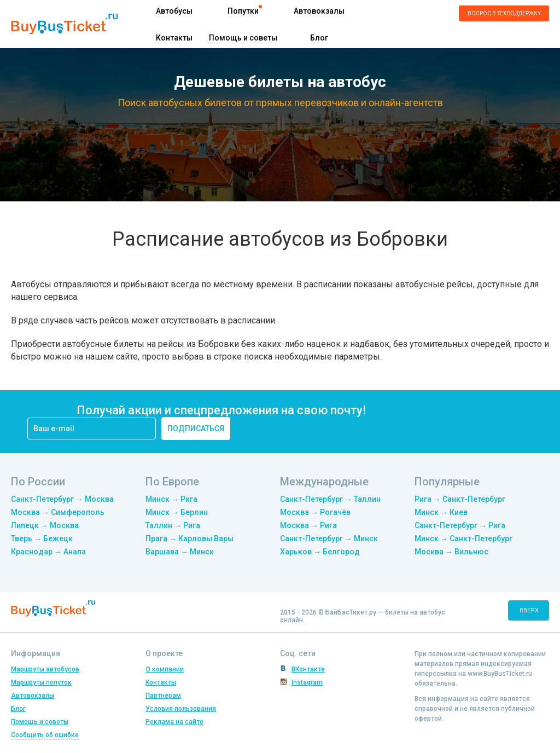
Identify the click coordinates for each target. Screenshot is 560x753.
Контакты (174, 38)
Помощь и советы (243, 38)
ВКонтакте (308, 669)
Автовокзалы (319, 11)
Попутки (243, 11)
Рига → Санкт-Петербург (460, 499)
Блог (319, 38)
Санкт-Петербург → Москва (62, 499)
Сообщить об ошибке (45, 735)
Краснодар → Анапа (48, 552)
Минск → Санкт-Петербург (463, 538)
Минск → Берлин (177, 512)
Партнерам (163, 696)
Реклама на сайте (174, 722)
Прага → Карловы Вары (189, 538)
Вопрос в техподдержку (504, 13)
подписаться (196, 428)
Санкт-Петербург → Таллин (330, 499)
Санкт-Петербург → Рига (460, 525)
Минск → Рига (171, 499)
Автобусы (174, 11)
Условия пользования (181, 709)
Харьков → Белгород (320, 552)
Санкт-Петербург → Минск (329, 538)
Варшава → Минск (180, 552)
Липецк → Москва (45, 525)
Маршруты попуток (41, 682)
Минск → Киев (441, 512)
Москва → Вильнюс (451, 552)
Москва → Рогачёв (315, 512)
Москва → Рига (308, 525)
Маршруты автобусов (45, 669)
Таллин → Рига (173, 525)
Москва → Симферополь (58, 512)
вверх (529, 610)
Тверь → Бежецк (42, 538)
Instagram (307, 682)
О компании (165, 669)
